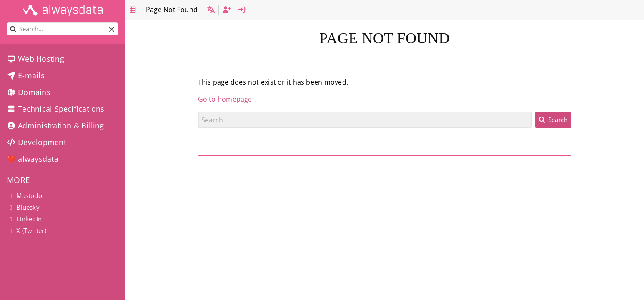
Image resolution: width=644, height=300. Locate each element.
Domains (29, 92)
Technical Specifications (56, 109)
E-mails (26, 75)
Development (36, 142)
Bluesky (23, 207)
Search (198, 111)
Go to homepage (225, 99)
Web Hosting (35, 59)
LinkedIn (24, 219)
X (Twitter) (26, 230)
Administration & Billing (55, 125)
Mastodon (26, 195)
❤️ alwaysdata (33, 159)
